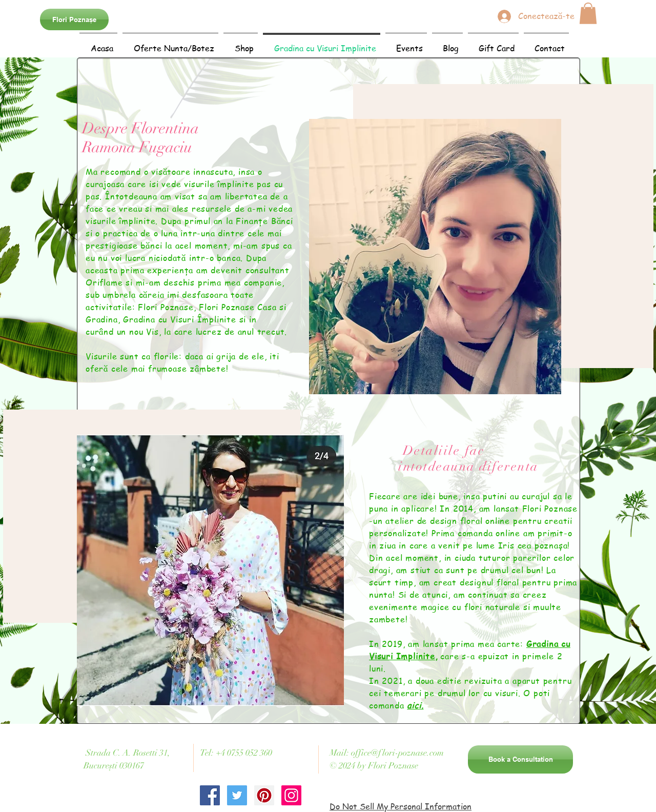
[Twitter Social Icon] (237, 795)
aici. (415, 705)
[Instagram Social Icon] (291, 795)
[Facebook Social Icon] (210, 795)
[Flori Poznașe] (74, 19)
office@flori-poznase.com (397, 753)
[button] (588, 13)
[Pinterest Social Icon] (264, 795)
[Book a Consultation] (520, 759)
